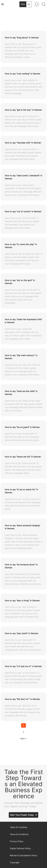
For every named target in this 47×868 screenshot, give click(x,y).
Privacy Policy (17, 841)
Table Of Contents (19, 827)
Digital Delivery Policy (20, 848)
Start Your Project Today (22, 815)
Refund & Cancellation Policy (24, 855)
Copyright (15, 862)
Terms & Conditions (19, 834)
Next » (24, 738)
